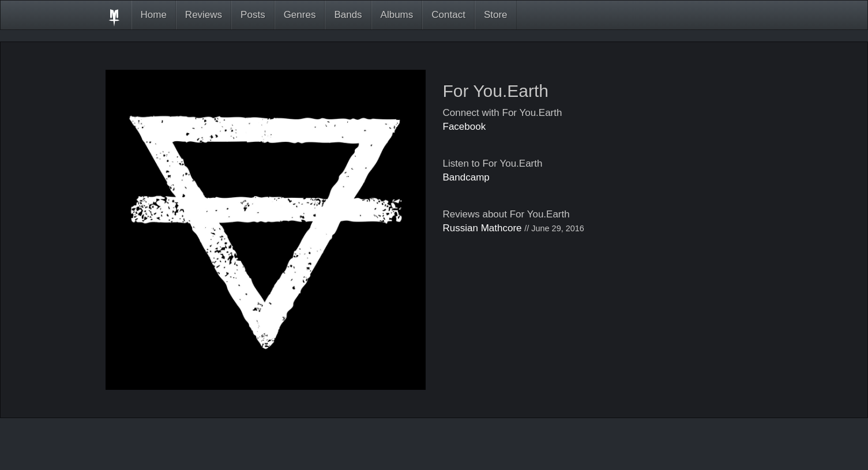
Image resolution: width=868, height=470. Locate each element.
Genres (300, 15)
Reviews (204, 15)
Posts (253, 15)
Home (154, 15)
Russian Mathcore (482, 228)
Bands (348, 15)
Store (496, 15)
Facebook (465, 127)
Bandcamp (466, 177)
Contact (448, 15)
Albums (397, 15)
